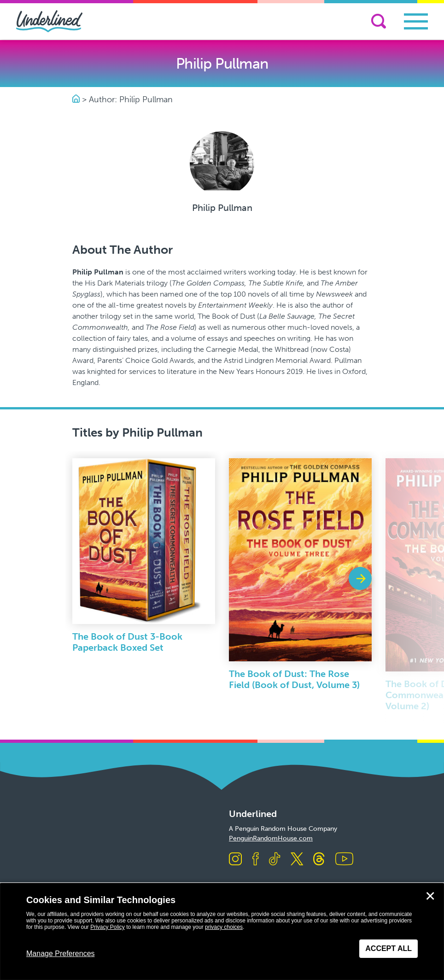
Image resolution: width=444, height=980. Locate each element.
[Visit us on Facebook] (256, 860)
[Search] (379, 21)
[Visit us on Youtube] (344, 860)
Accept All (388, 948)
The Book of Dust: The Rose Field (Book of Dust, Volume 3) (294, 679)
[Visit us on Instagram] (235, 860)
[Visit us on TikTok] (275, 860)
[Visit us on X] (297, 860)
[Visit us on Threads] (319, 860)
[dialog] (222, 932)
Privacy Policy (108, 927)
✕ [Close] (430, 896)
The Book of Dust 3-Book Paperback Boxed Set (127, 642)
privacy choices (224, 927)
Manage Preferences (61, 954)
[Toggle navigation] (416, 21)
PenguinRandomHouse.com (271, 838)
